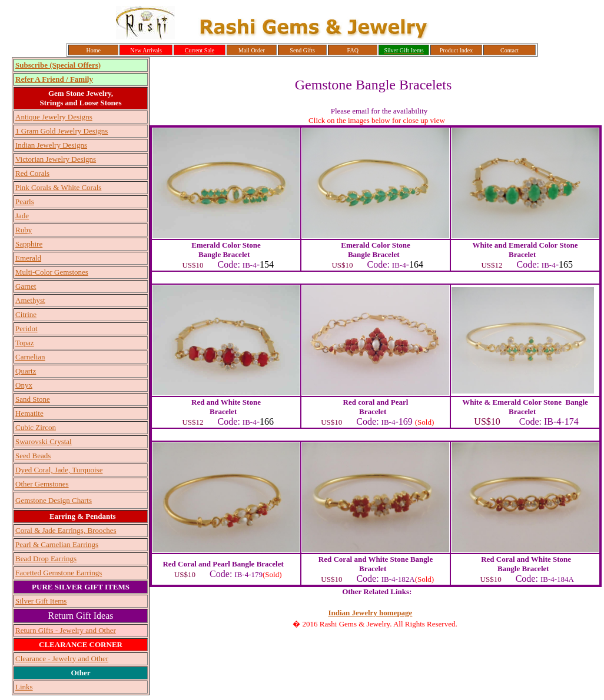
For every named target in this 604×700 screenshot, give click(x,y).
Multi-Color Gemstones (52, 272)
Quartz (26, 371)
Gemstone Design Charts (54, 500)
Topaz (25, 343)
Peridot (26, 329)
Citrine (26, 314)
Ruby (24, 230)
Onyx (24, 385)
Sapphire (29, 244)
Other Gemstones (42, 484)
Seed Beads (33, 456)
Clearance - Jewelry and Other (62, 659)
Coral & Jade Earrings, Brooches (66, 530)
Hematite (29, 413)
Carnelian (30, 357)
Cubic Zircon (36, 427)
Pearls (25, 201)
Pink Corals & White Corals (58, 187)
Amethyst (30, 300)
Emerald (28, 258)
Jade (22, 216)
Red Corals (32, 173)
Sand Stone (33, 399)
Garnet (26, 286)
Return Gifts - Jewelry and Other (66, 630)
